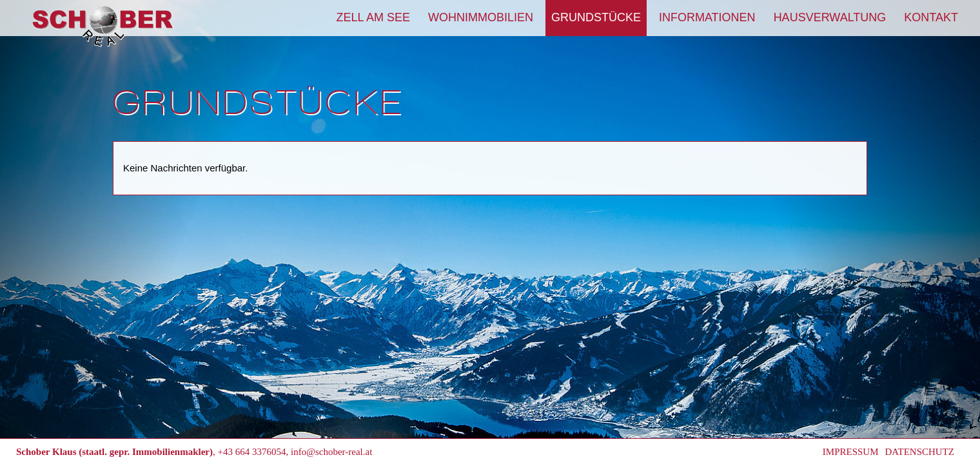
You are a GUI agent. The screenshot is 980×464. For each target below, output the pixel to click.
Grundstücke (596, 17)
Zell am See (373, 17)
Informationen (707, 17)
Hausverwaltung (830, 17)
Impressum (851, 452)
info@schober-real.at (331, 452)
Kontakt (931, 17)
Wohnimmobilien (481, 17)
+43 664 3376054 (252, 452)
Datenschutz (920, 452)
